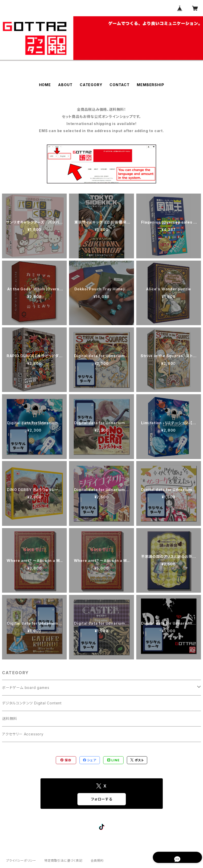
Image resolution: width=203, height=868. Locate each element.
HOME (45, 85)
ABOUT (65, 85)
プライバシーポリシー (21, 861)
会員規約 (97, 861)
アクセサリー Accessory (23, 734)
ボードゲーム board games (26, 688)
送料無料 (10, 719)
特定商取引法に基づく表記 (63, 861)
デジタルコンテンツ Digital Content (32, 703)
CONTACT (120, 85)
